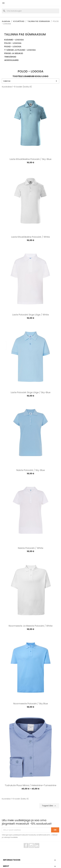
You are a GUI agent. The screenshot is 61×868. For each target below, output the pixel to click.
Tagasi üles (49, 806)
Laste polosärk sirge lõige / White (31, 315)
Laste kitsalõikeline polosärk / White (30, 237)
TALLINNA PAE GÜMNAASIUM (25, 34)
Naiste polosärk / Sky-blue (31, 470)
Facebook (28, 849)
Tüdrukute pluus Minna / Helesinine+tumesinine (30, 785)
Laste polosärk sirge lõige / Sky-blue (31, 392)
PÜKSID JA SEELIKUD (14, 53)
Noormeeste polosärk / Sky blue (31, 704)
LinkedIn (38, 849)
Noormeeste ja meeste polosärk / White (31, 626)
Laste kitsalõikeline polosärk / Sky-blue (30, 159)
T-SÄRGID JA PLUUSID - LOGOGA (20, 50)
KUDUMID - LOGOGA (14, 40)
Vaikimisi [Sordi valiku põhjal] (30, 81)
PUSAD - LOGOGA (13, 47)
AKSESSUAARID (11, 60)
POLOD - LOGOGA (13, 43)
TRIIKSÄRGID (10, 57)
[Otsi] (30, 11)
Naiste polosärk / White (31, 548)
